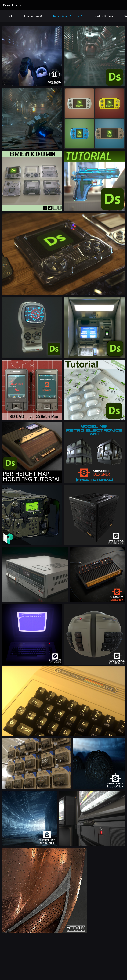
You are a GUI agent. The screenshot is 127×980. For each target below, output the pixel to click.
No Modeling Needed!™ (68, 16)
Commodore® (33, 16)
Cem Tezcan (13, 5)
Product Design (103, 16)
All (11, 16)
